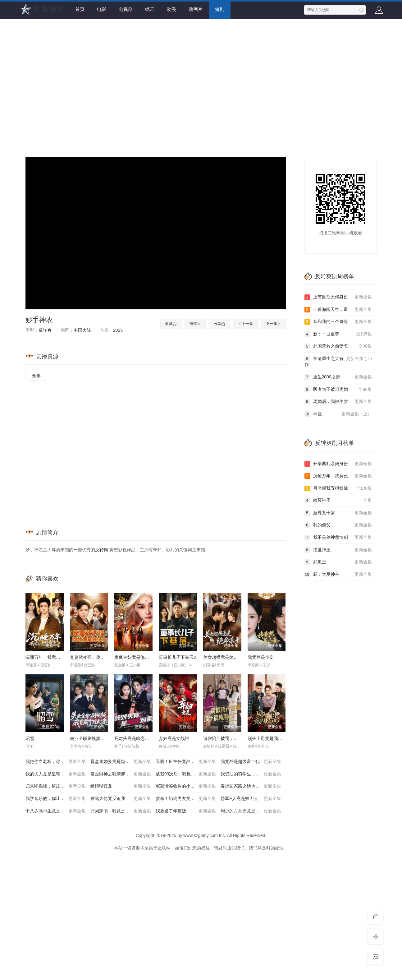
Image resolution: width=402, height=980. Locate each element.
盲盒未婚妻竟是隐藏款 (121, 762)
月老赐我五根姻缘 (338, 488)
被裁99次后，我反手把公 (186, 774)
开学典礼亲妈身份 (338, 464)
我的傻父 (338, 525)
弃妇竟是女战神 (174, 738)
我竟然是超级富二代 (251, 762)
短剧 (220, 9)
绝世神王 (338, 550)
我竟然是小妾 (261, 657)
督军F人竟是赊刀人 (251, 799)
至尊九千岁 (338, 513)
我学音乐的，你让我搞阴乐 (56, 799)
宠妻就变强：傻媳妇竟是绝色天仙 (103, 657)
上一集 (245, 324)
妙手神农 (39, 320)
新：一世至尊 (338, 334)
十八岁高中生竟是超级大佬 (56, 811)
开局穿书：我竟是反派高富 (121, 811)
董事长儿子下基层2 (177, 657)
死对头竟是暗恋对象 (134, 738)
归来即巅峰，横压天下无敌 (56, 786)
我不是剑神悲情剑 (338, 538)
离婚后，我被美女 (338, 402)
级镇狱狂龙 (121, 786)
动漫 (171, 9)
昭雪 (30, 738)
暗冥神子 (338, 501)
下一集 (273, 324)
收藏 (171, 324)
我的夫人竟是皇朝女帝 (56, 774)
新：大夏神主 (338, 575)
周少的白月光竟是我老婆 (251, 811)
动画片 (196, 9)
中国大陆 (82, 330)
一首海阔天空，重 (338, 310)
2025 (118, 330)
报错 (195, 324)
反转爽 (45, 330)
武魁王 (338, 562)
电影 (102, 9)
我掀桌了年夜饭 (186, 811)
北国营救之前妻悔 (338, 346)
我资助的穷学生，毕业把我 (251, 774)
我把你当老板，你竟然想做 (56, 762)
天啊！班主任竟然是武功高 (186, 762)
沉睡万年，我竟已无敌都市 (52, 657)
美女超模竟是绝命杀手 (225, 657)
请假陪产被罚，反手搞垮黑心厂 (234, 738)
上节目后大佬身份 (338, 297)
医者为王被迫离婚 (338, 390)
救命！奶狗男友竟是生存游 (186, 799)
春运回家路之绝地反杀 (251, 786)
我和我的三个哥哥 (338, 322)
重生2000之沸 (338, 377)
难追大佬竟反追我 (121, 799)
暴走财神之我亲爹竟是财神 (121, 774)
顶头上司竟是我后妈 (267, 738)
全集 (36, 376)
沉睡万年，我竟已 (338, 476)
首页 (80, 9)
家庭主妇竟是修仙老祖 (136, 657)
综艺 (150, 9)
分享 (219, 324)
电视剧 (126, 9)
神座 (338, 414)
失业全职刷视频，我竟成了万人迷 (103, 738)
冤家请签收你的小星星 (186, 786)
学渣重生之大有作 (338, 361)
